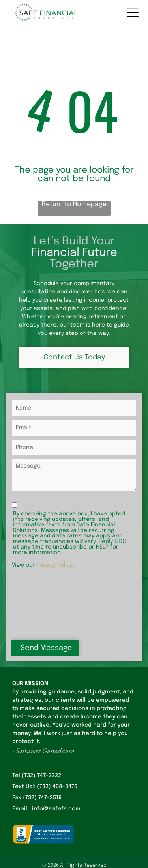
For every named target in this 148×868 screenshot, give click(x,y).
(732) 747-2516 (42, 739)
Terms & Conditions (74, 857)
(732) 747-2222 (41, 717)
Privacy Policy (54, 565)
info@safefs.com (56, 750)
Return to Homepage (74, 204)
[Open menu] (133, 12)
